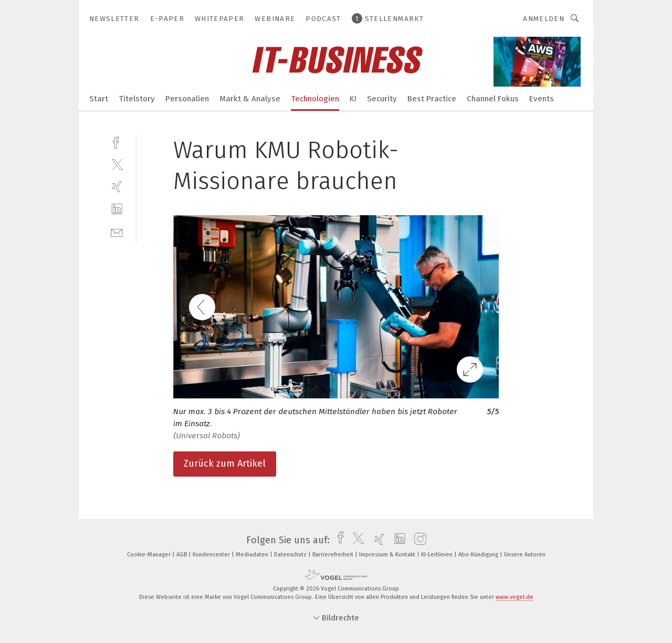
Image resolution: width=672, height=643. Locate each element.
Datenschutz (291, 555)
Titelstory (137, 99)
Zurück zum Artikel (225, 463)
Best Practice (432, 99)
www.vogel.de (514, 597)
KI (353, 99)
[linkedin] (117, 209)
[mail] (117, 232)
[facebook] (117, 141)
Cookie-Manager (150, 555)
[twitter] (117, 164)
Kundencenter (212, 555)
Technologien (315, 99)
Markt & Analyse (250, 99)
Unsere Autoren (525, 555)
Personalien (187, 99)
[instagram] (418, 540)
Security (382, 99)
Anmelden (544, 19)
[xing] (117, 187)
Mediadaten (253, 555)
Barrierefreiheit (334, 555)
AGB (182, 555)
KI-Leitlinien (438, 555)
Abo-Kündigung (479, 555)
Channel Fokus (493, 99)
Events (542, 99)
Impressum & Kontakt (388, 555)
